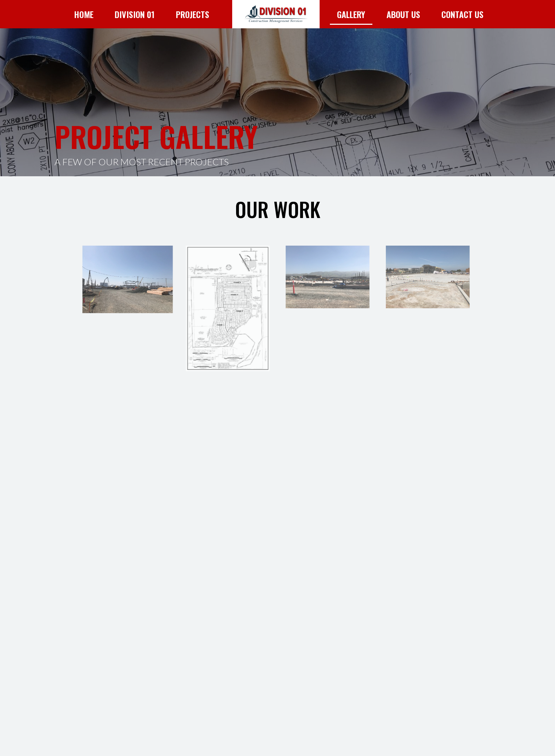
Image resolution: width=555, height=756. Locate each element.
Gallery (351, 14)
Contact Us (462, 14)
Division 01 (135, 14)
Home (84, 14)
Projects (193, 14)
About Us (403, 14)
